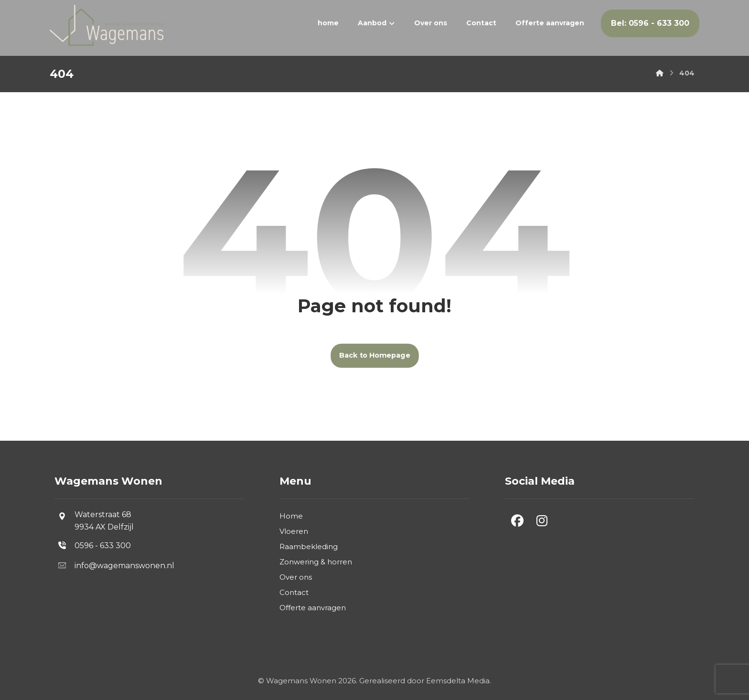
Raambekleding (309, 546)
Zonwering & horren (316, 562)
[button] (517, 521)
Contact (294, 592)
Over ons (296, 577)
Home (291, 516)
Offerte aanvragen (313, 608)
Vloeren (294, 531)
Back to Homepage (375, 355)
